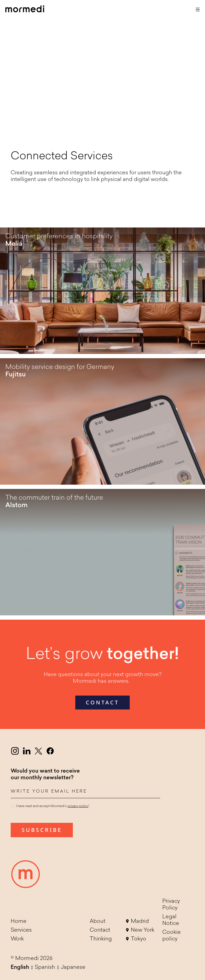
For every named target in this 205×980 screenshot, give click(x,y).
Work (17, 939)
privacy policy (78, 806)
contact (103, 702)
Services (21, 930)
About (98, 921)
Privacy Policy (171, 905)
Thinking (101, 939)
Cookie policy (172, 936)
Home (19, 921)
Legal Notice (171, 920)
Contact (100, 930)
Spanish (45, 967)
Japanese (73, 967)
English (20, 967)
